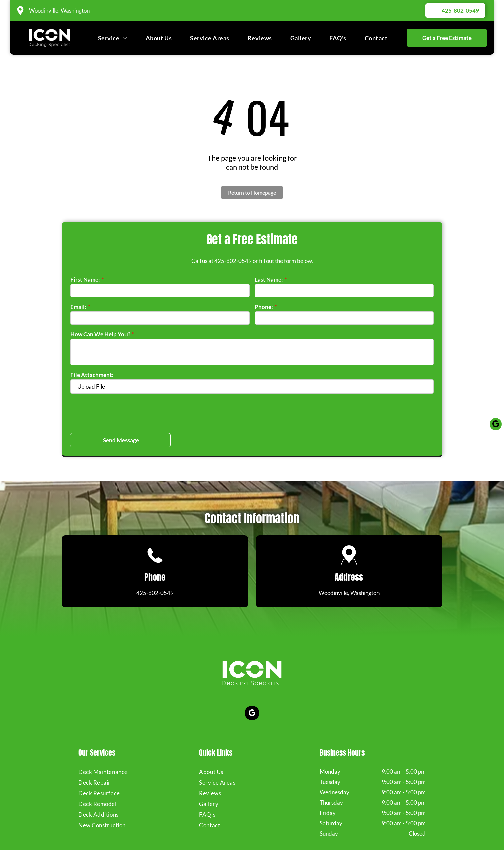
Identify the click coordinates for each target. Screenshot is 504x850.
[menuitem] (113, 38)
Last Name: (269, 279)
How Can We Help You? (100, 334)
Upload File (91, 387)
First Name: (85, 279)
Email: (78, 307)
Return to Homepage (252, 193)
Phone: (264, 307)
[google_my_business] (252, 683)
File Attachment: (92, 375)
